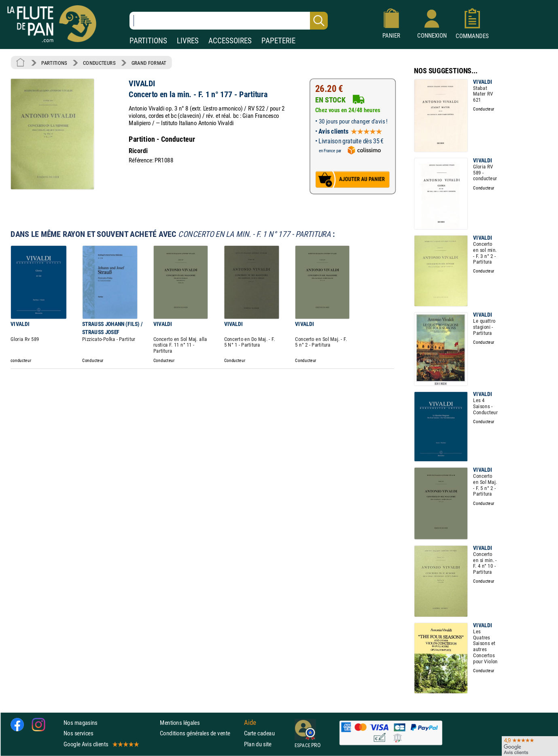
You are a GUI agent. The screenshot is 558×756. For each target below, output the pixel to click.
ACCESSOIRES (230, 41)
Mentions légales (180, 723)
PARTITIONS (148, 41)
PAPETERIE (278, 41)
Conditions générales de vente (200, 734)
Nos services (78, 734)
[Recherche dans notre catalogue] (229, 21)
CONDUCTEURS (99, 63)
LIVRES (188, 41)
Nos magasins (81, 723)
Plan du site (258, 744)
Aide (250, 723)
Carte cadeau (259, 734)
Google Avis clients (101, 744)
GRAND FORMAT (149, 63)
